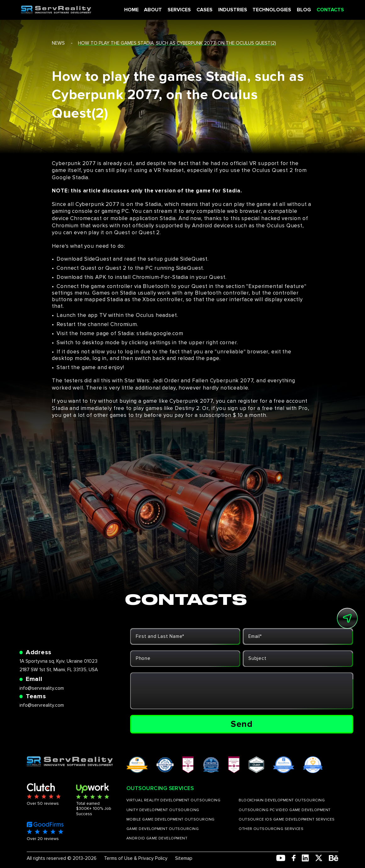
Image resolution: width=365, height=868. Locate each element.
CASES (203, 10)
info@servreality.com (42, 688)
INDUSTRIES (231, 10)
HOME (131, 10)
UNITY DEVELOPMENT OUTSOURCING (163, 810)
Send (242, 724)
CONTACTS (326, 10)
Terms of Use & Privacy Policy (136, 858)
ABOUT (153, 10)
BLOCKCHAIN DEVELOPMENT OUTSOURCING (282, 800)
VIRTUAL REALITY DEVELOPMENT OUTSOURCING (174, 800)
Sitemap (184, 858)
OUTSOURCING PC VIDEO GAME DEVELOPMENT (285, 810)
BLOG (301, 10)
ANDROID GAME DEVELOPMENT (157, 838)
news (58, 43)
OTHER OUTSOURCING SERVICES (271, 829)
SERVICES (178, 10)
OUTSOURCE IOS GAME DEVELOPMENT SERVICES (287, 820)
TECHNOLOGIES (270, 10)
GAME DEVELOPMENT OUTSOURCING (163, 829)
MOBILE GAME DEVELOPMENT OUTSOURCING (171, 820)
